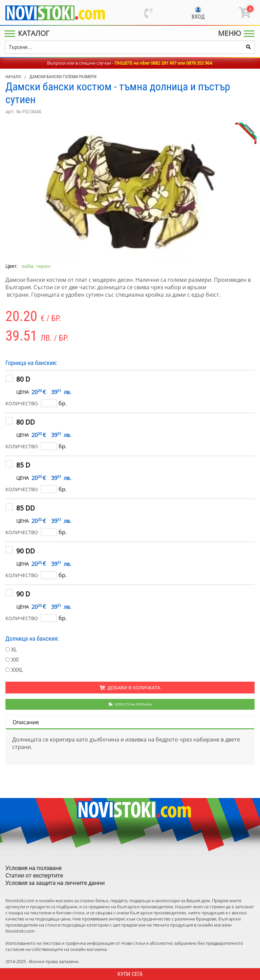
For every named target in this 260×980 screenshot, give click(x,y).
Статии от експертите (34, 875)
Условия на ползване (34, 868)
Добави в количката (130, 688)
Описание (26, 722)
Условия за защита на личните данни (55, 883)
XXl (15, 660)
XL (14, 649)
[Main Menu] (28, 33)
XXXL (17, 670)
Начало (13, 77)
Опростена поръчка (130, 704)
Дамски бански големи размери (63, 77)
